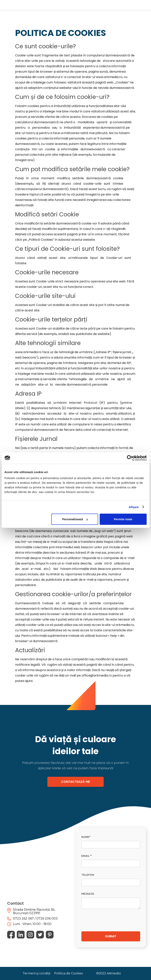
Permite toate (123, 519)
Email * (87, 856)
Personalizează (75, 519)
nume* (86, 837)
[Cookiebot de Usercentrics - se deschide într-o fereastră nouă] (130, 458)
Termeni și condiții (36, 973)
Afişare (134, 507)
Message (88, 894)
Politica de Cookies (68, 973)
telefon (88, 875)
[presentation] (111, 918)
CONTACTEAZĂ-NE (75, 782)
